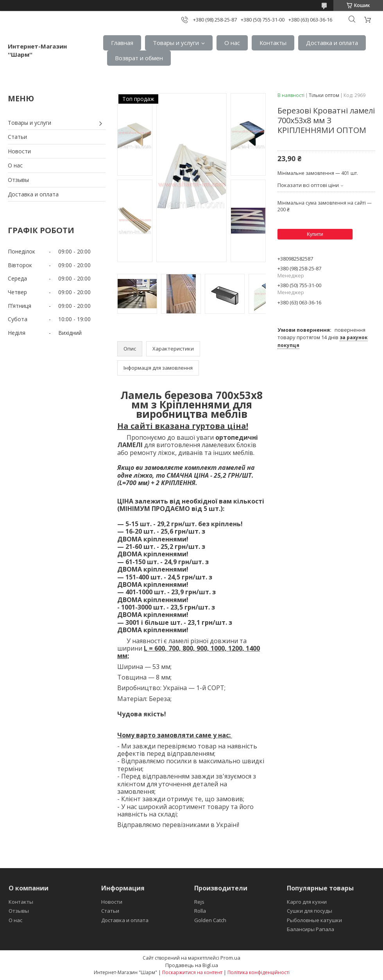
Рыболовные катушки (314, 920)
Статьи (17, 137)
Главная (122, 43)
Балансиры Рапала (311, 929)
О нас (232, 43)
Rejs (199, 902)
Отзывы (18, 180)
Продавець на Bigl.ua (192, 965)
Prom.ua (230, 958)
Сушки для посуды (310, 911)
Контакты (273, 43)
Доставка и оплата (332, 43)
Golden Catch (210, 920)
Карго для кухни (307, 902)
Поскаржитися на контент (192, 972)
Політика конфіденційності (259, 972)
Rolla (200, 911)
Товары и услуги (176, 43)
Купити (315, 234)
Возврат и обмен (139, 58)
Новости (19, 151)
